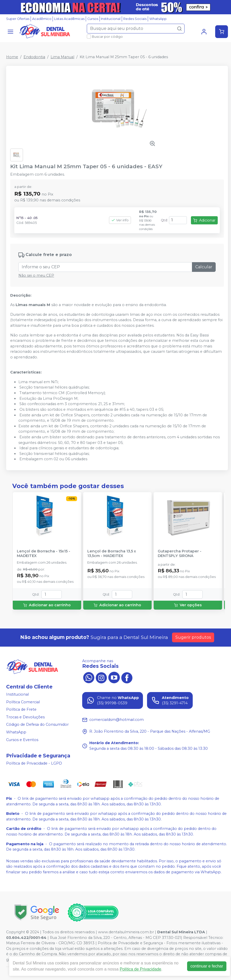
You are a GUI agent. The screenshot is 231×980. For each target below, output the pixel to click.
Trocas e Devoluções (25, 717)
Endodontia (34, 57)
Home (12, 57)
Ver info (120, 220)
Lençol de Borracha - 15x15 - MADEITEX (44, 553)
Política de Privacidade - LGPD (34, 763)
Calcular (204, 267)
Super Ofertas (18, 19)
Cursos (93, 19)
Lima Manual (62, 57)
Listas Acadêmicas (69, 19)
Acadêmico (42, 19)
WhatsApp (158, 19)
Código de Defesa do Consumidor (37, 725)
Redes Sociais (135, 19)
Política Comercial (23, 702)
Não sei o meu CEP (36, 275)
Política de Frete (21, 709)
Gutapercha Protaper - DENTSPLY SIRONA (180, 553)
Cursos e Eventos (22, 740)
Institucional (111, 19)
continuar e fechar (207, 966)
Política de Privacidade (141, 969)
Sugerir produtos (193, 637)
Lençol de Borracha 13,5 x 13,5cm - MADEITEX (112, 553)
